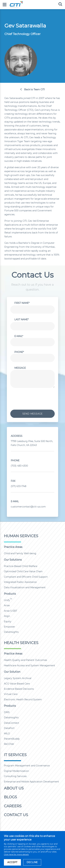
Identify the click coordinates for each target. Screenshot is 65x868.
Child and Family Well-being (20, 553)
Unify (8, 600)
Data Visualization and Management (25, 587)
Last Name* (21, 319)
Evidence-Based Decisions (19, 689)
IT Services (15, 755)
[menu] (5, 5)
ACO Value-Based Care (17, 684)
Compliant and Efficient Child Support (26, 577)
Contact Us (16, 815)
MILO (7, 734)
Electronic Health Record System (23, 700)
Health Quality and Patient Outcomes (25, 660)
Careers (13, 806)
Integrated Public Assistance (20, 582)
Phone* (19, 352)
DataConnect (12, 723)
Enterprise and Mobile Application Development (31, 782)
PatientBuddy (12, 739)
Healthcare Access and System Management (29, 665)
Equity (8, 621)
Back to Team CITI (34, 89)
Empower (9, 627)
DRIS (7, 712)
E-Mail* (19, 336)
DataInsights (11, 632)
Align (7, 616)
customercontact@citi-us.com (28, 507)
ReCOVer (9, 744)
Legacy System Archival (18, 678)
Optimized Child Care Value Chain (23, 571)
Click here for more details (16, 854)
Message (20, 368)
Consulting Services (15, 776)
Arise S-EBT (11, 611)
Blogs (10, 797)
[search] (60, 4)
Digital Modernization (16, 771)
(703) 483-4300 (19, 466)
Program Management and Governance (27, 766)
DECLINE (32, 862)
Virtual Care (11, 694)
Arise (7, 605)
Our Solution (12, 672)
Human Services (21, 536)
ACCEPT (12, 862)
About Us (14, 788)
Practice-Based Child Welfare (21, 566)
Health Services (21, 643)
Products (10, 594)
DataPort (9, 728)
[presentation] (35, 398)
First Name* (22, 303)
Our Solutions (13, 560)
